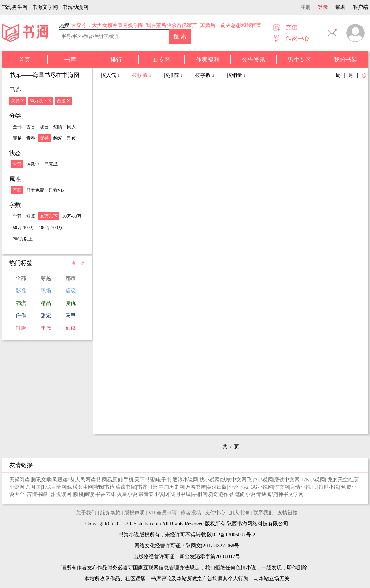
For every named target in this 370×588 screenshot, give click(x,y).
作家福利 (208, 60)
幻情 (58, 127)
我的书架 (345, 60)
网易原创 (112, 480)
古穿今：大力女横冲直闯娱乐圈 (107, 25)
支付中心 (215, 513)
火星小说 (127, 494)
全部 (17, 127)
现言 (44, 127)
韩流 (21, 303)
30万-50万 (72, 216)
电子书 (164, 480)
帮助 (340, 7)
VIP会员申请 (163, 513)
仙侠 (71, 328)
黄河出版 (217, 487)
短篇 (31, 216)
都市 (71, 278)
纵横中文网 (234, 480)
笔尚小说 (245, 494)
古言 (31, 127)
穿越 (17, 138)
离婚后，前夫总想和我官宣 (231, 25)
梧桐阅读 (202, 494)
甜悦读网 (62, 494)
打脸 (21, 328)
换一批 (78, 263)
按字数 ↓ (206, 75)
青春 (31, 138)
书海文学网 (45, 7)
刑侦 (71, 138)
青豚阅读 (267, 494)
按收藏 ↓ (143, 75)
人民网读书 (88, 480)
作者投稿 (191, 513)
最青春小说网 (154, 494)
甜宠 (46, 316)
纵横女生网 (80, 487)
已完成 (51, 164)
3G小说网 (262, 487)
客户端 (360, 7)
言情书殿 (38, 494)
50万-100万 (23, 228)
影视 (21, 291)
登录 (323, 7)
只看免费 (35, 190)
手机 (129, 480)
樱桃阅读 (84, 494)
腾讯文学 (41, 480)
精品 (46, 303)
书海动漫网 (75, 7)
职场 (46, 291)
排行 (116, 60)
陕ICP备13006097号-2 (231, 535)
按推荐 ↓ (174, 75)
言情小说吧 (304, 487)
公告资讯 (254, 60)
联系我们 (263, 513)
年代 (46, 328)
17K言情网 (54, 487)
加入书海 (239, 513)
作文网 (282, 487)
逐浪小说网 (185, 480)
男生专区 (299, 60)
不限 (17, 190)
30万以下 (49, 216)
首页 (25, 60)
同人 (71, 127)
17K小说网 (313, 480)
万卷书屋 (196, 487)
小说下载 (238, 487)
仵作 (21, 316)
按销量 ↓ (236, 75)
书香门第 (147, 487)
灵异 (44, 138)
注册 (306, 7)
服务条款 (110, 513)
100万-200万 (51, 228)
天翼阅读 (19, 480)
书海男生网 (15, 7)
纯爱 (58, 138)
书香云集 (106, 494)
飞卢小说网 (260, 480)
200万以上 (23, 239)
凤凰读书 (63, 480)
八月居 (33, 487)
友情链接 (288, 513)
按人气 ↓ (111, 75)
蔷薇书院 (126, 487)
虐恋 (71, 291)
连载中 (33, 164)
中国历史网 (171, 487)
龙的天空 (338, 480)
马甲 (71, 316)
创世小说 (329, 487)
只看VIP (57, 190)
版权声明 (134, 513)
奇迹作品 (223, 494)
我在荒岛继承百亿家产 (171, 25)
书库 (70, 60)
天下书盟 (145, 480)
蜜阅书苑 (104, 487)
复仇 (71, 303)
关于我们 (86, 513)
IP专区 (162, 60)
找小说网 (210, 480)
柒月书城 (181, 494)
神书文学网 (291, 494)
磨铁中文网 (287, 480)
